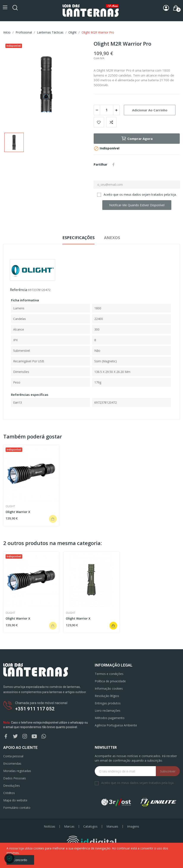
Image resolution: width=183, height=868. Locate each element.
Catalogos (90, 826)
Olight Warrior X (18, 512)
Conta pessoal (13, 756)
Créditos (9, 793)
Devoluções (12, 786)
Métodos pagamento (110, 718)
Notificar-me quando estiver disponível (137, 205)
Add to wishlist (99, 122)
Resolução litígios (107, 696)
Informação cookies (109, 688)
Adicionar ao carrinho (150, 110)
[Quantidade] (107, 110)
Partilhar (114, 165)
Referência (19, 290)
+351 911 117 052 (35, 709)
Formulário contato (17, 808)
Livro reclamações (108, 711)
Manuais (112, 826)
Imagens (133, 826)
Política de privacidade (110, 681)
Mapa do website (15, 800)
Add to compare (111, 122)
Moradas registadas (17, 771)
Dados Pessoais (15, 778)
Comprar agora (137, 139)
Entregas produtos (108, 703)
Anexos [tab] (112, 238)
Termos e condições (109, 674)
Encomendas (12, 763)
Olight (10, 506)
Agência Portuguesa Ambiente (116, 725)
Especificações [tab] (78, 238)
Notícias (50, 826)
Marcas (69, 826)
